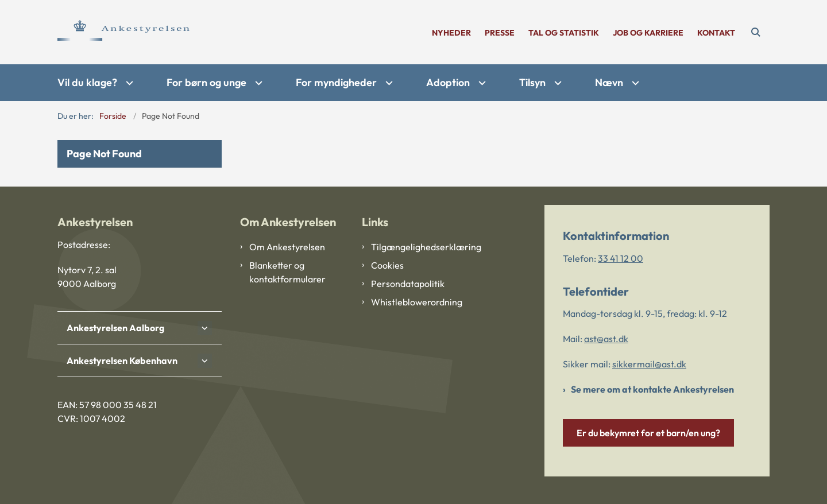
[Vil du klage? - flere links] (128, 83)
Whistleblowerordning (417, 302)
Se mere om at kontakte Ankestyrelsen (652, 389)
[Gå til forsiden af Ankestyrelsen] (123, 32)
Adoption (448, 82)
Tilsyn (532, 82)
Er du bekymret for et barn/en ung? (648, 433)
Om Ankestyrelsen (287, 247)
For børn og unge (206, 82)
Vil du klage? (87, 82)
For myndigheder (336, 82)
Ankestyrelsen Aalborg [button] (115, 328)
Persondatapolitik (408, 284)
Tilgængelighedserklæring (418, 247)
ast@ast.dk (606, 339)
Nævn (609, 82)
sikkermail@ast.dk (649, 364)
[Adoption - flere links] (481, 83)
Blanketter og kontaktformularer (287, 272)
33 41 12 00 (621, 258)
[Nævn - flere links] (634, 83)
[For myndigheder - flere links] (388, 83)
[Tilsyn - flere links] (557, 83)
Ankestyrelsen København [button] (122, 360)
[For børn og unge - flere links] (257, 83)
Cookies (387, 265)
